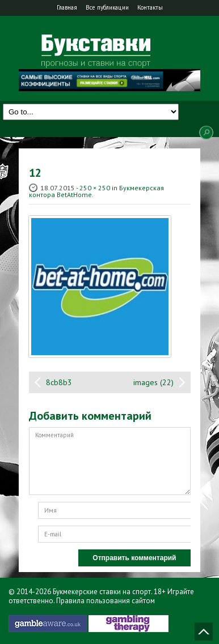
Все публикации (107, 7)
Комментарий (110, 461)
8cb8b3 (59, 382)
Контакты (150, 7)
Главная (67, 7)
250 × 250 (95, 188)
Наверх (204, 632)
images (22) (153, 382)
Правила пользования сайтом (106, 601)
